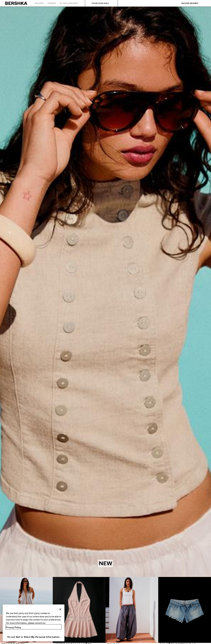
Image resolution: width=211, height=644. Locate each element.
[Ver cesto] (203, 3)
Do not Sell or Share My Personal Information (34, 637)
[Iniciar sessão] (186, 3)
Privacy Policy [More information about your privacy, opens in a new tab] (14, 627)
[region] (34, 623)
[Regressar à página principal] (16, 3)
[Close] (60, 609)
